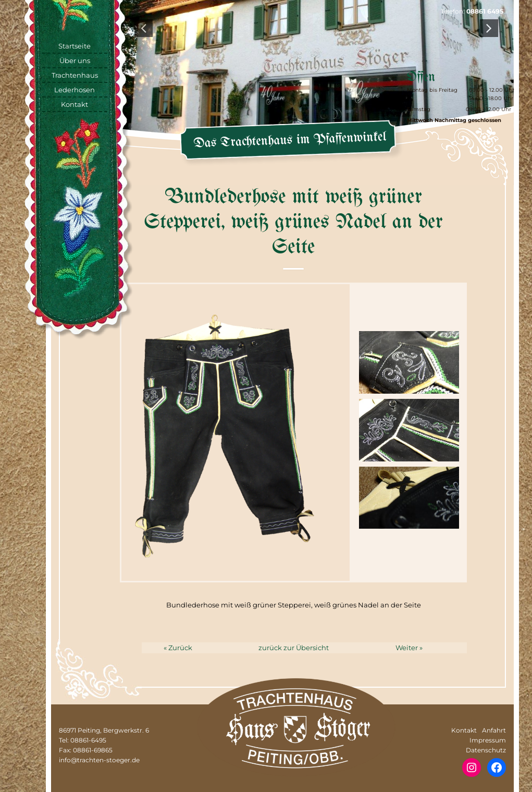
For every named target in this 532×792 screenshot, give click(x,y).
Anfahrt (494, 730)
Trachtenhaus (75, 75)
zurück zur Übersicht (294, 648)
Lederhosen (75, 90)
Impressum (488, 740)
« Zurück (178, 648)
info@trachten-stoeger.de (99, 760)
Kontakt (75, 104)
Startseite (75, 46)
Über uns (75, 60)
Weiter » (409, 648)
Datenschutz (486, 750)
